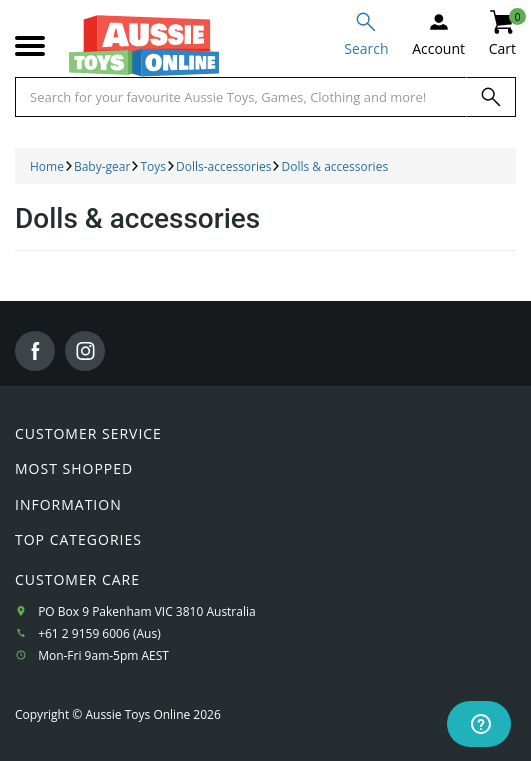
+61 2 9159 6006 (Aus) (99, 633)
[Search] (491, 97)
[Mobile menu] (30, 46)
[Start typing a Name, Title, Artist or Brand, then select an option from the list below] (241, 97)
